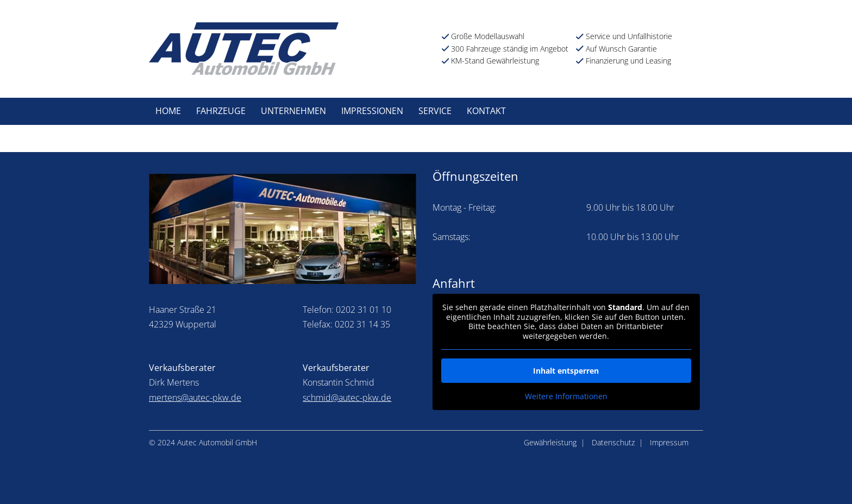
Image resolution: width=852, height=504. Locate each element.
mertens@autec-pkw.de (195, 398)
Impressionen (372, 111)
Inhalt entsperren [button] (566, 371)
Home (168, 111)
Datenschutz (613, 442)
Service (435, 111)
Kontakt (486, 111)
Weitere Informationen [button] (566, 396)
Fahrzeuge (221, 111)
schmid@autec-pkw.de (347, 398)
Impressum (669, 442)
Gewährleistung (550, 442)
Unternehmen (293, 111)
